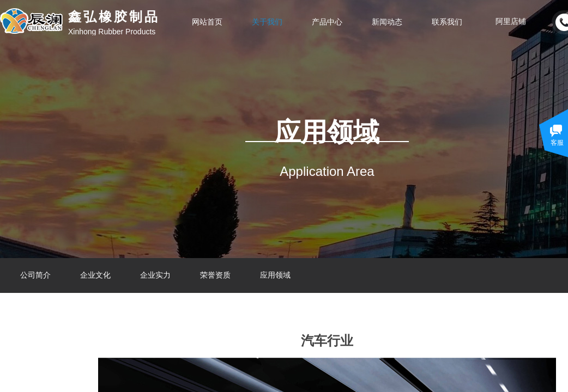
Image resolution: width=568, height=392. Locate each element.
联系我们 (447, 22)
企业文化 (95, 275)
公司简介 (35, 275)
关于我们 (267, 22)
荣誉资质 (215, 275)
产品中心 (327, 22)
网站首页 (207, 22)
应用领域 (275, 275)
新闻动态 (387, 22)
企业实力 (155, 275)
